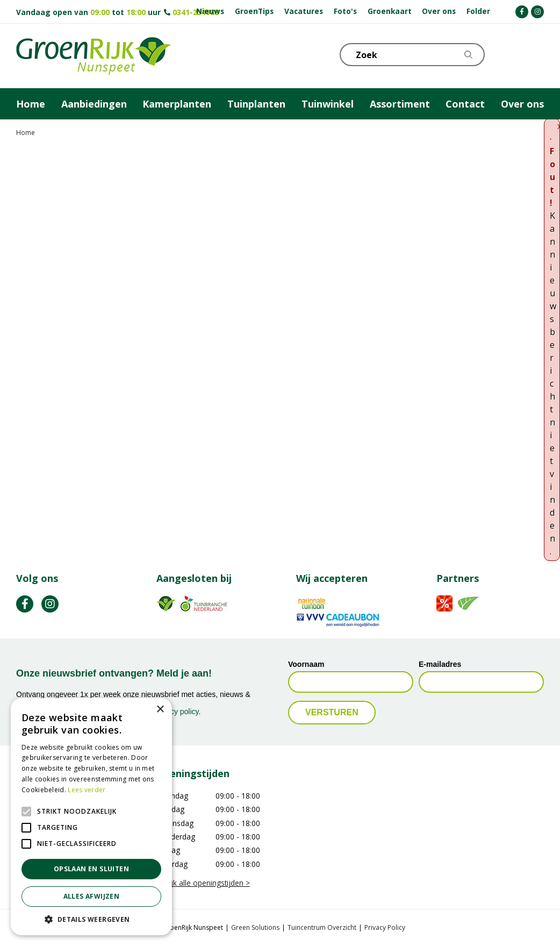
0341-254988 (196, 12)
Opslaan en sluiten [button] (91, 869)
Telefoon (535, 54)
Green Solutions (255, 927)
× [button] (160, 710)
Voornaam (306, 664)
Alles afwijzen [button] (92, 896)
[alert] (91, 817)
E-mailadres (440, 664)
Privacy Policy (385, 927)
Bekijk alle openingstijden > (203, 883)
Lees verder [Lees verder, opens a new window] (87, 790)
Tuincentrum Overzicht (322, 927)
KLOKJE (509, 54)
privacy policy (177, 712)
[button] (91, 919)
